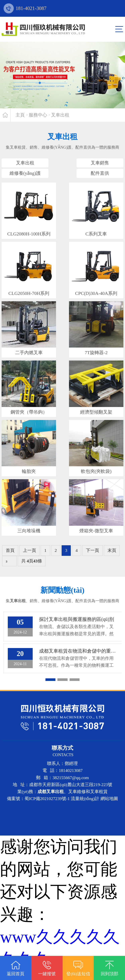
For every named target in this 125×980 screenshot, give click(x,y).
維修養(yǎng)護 (32, 178)
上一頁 (30, 558)
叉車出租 (60, 115)
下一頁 (93, 558)
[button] (50, 689)
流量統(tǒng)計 (85, 808)
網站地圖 (109, 808)
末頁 (112, 558)
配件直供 (93, 178)
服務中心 (38, 115)
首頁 (10, 558)
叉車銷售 (93, 164)
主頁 (20, 115)
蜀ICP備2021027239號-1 (47, 808)
